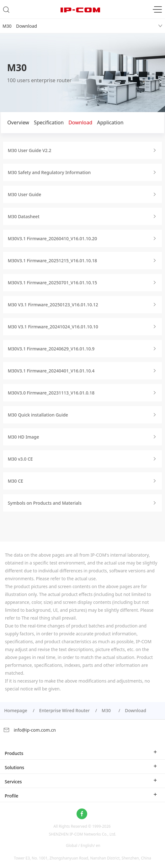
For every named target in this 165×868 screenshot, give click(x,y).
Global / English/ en (83, 845)
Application (110, 122)
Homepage (16, 710)
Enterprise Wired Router (64, 710)
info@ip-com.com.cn (29, 730)
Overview (18, 122)
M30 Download (20, 26)
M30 (107, 710)
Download (80, 122)
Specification (49, 122)
